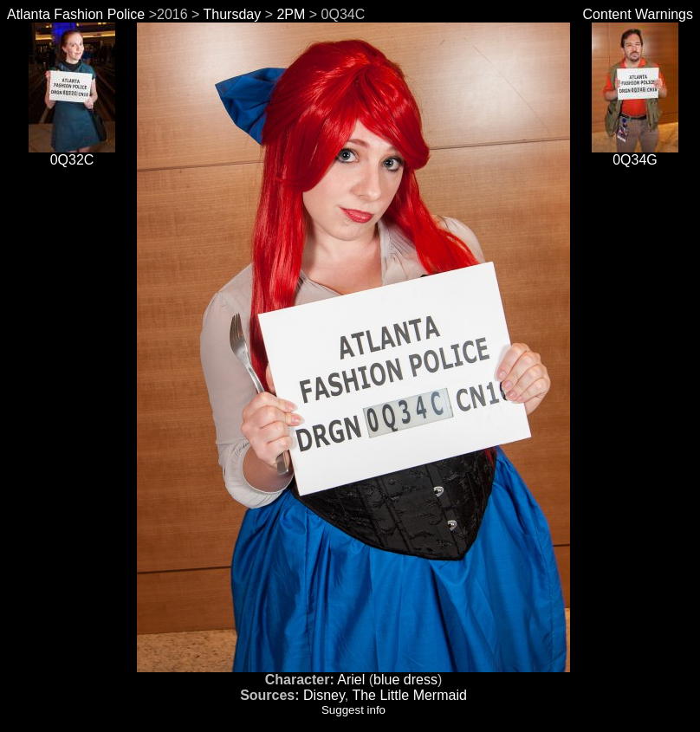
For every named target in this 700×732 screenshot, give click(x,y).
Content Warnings (638, 14)
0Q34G (635, 154)
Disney (324, 695)
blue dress (405, 680)
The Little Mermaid (409, 695)
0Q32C (72, 154)
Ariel (351, 680)
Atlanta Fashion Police (76, 14)
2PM (291, 14)
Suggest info (353, 710)
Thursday (233, 14)
